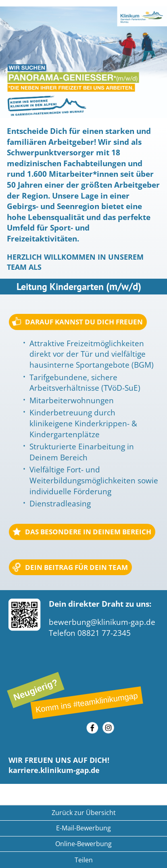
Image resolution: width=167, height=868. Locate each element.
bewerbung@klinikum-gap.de (102, 622)
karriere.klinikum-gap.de (54, 770)
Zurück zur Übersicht (84, 813)
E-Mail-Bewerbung (83, 828)
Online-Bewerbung (83, 844)
